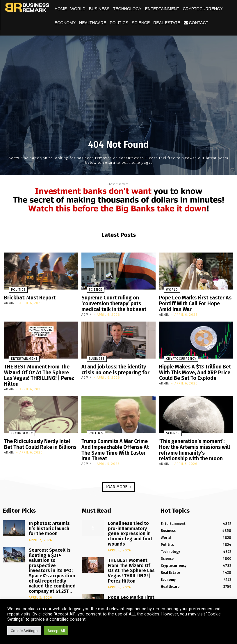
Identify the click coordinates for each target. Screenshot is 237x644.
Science (141, 23)
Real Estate (167, 23)
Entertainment (162, 9)
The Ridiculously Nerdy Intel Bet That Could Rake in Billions (38, 432)
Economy (65, 23)
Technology (127, 9)
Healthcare (93, 23)
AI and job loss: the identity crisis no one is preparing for (117, 366)
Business (99, 9)
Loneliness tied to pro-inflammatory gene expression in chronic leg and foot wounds (129, 513)
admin (9, 302)
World (78, 9)
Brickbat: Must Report (27, 297)
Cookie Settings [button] (24, 631)
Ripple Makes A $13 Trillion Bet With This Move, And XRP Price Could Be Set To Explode (191, 368)
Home (61, 9)
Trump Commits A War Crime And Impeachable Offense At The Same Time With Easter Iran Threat (117, 434)
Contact (196, 23)
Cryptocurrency (203, 9)
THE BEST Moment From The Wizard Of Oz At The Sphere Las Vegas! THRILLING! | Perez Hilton (40, 368)
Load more (118, 471)
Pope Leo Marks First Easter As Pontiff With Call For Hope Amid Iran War (192, 302)
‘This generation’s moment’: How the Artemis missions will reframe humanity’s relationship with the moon (194, 437)
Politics (119, 23)
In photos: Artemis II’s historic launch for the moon (48, 511)
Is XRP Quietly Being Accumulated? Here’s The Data (50, 576)
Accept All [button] (56, 631)
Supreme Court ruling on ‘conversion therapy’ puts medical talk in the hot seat (117, 302)
